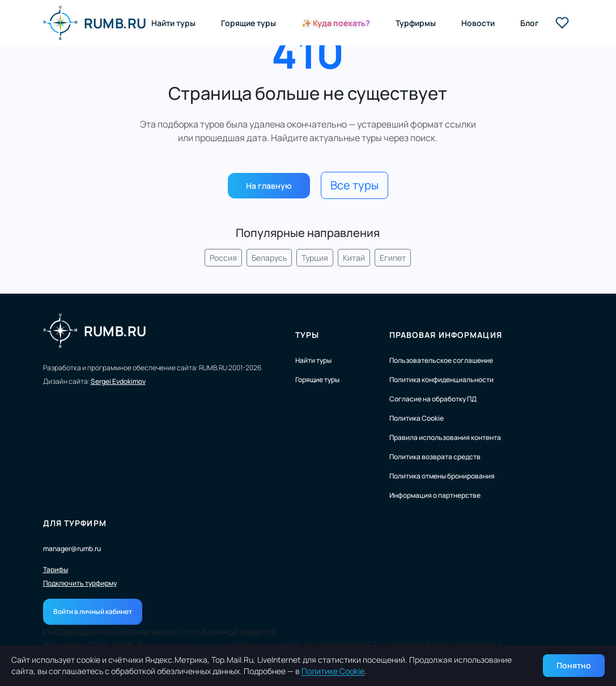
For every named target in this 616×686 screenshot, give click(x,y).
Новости (478, 23)
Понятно (574, 665)
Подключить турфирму (80, 583)
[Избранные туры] (562, 23)
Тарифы (56, 570)
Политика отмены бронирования (442, 476)
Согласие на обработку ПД (433, 399)
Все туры (354, 185)
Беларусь (269, 258)
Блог (530, 23)
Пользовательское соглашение (441, 360)
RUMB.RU (95, 23)
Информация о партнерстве (435, 495)
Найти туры (173, 23)
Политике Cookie (333, 671)
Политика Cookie (417, 418)
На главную (269, 186)
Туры (307, 335)
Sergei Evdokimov (118, 381)
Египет (393, 258)
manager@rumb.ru (72, 549)
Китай (354, 258)
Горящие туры (248, 23)
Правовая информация (446, 335)
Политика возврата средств (435, 457)
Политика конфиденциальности (441, 380)
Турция (315, 258)
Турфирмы (416, 23)
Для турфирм (75, 523)
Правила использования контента (445, 437)
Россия (223, 258)
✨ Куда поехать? (336, 23)
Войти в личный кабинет (93, 611)
